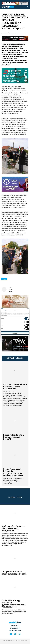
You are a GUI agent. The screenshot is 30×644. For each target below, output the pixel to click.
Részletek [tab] (15, 310)
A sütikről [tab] (25, 310)
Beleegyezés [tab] (5, 310)
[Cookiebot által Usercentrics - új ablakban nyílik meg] (22, 308)
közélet (4, 279)
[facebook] (15, 634)
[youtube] (11, 634)
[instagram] (20, 634)
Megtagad (15, 335)
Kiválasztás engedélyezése (15, 334)
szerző (11, 288)
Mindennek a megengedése (15, 332)
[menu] (28, 7)
